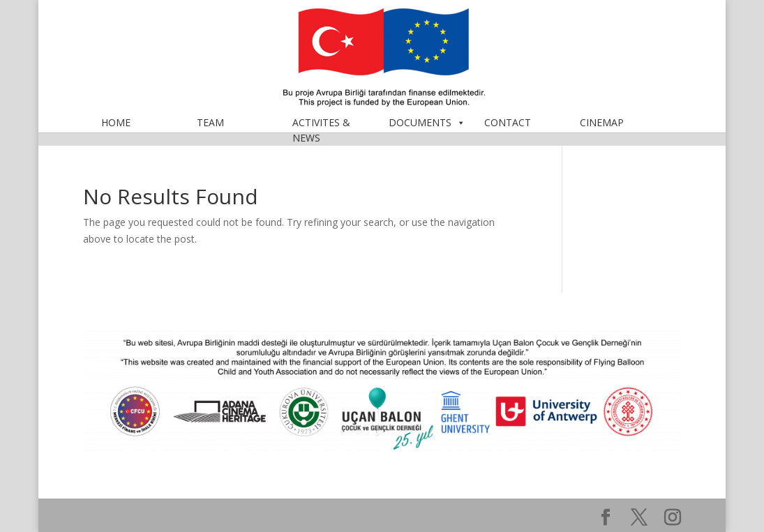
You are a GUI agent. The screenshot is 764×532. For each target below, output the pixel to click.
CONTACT (508, 136)
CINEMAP (602, 136)
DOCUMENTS (427, 137)
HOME (116, 136)
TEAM (210, 136)
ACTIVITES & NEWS (321, 137)
